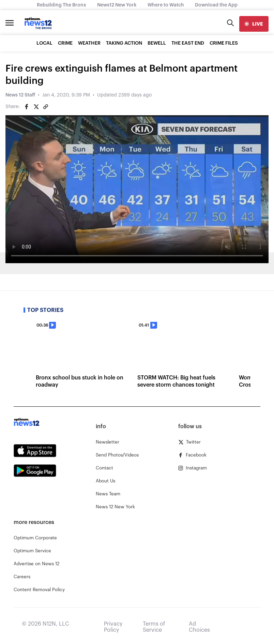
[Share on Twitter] (36, 107)
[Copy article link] (46, 107)
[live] (254, 24)
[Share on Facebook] (27, 107)
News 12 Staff (20, 95)
